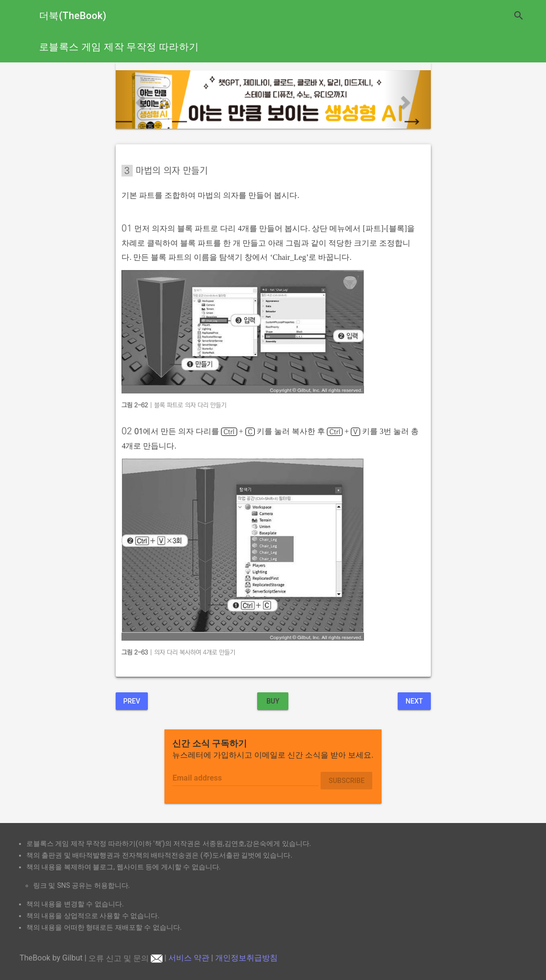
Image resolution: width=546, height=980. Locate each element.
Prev (132, 701)
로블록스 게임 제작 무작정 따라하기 (119, 47)
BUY (273, 701)
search (519, 16)
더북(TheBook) (73, 16)
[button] (139, 99)
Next (414, 701)
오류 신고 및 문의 (125, 958)
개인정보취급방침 (246, 958)
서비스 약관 (189, 958)
